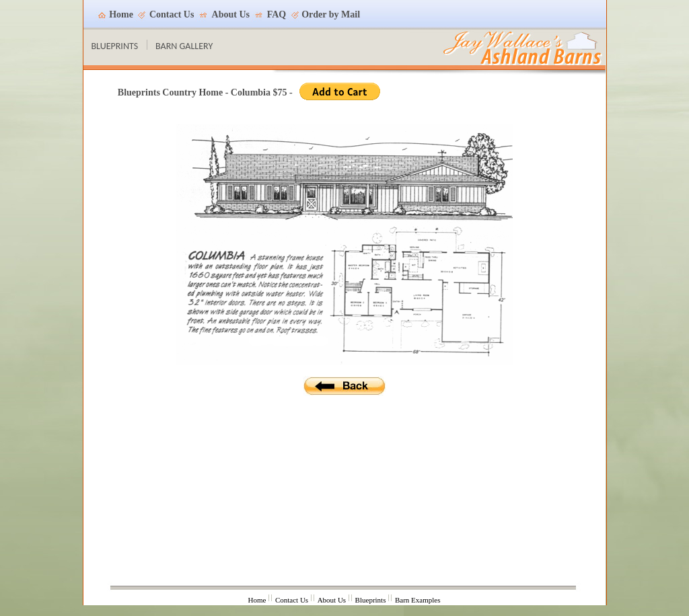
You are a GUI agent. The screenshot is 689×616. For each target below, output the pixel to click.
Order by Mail (331, 14)
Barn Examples (418, 600)
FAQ (277, 14)
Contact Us (172, 14)
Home (121, 14)
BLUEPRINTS (115, 46)
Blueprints (371, 600)
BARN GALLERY (184, 46)
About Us (231, 14)
